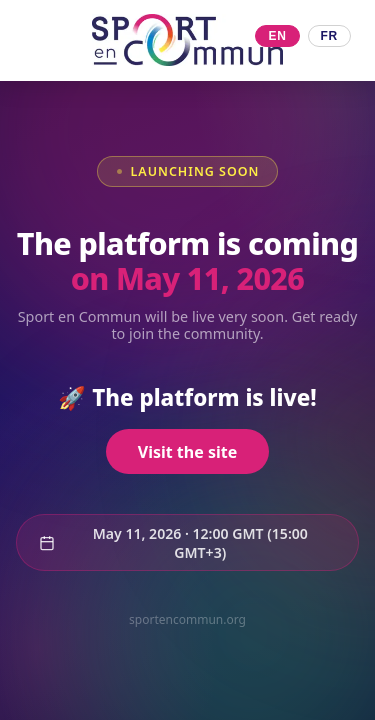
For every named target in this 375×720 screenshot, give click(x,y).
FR (329, 36)
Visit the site (187, 452)
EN (277, 36)
